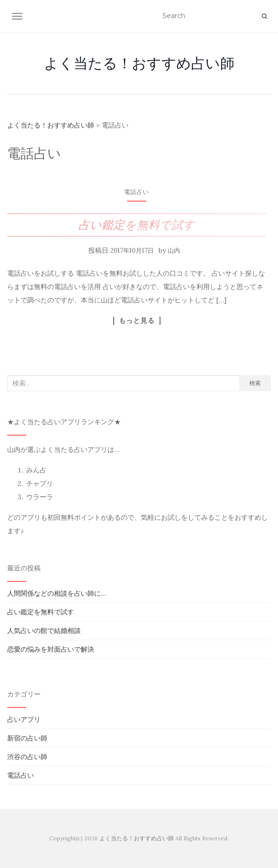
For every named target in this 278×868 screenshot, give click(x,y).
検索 (255, 383)
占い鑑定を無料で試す (137, 225)
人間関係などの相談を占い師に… (57, 593)
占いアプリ (24, 719)
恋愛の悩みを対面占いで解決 (51, 649)
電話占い (137, 192)
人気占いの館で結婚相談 (44, 631)
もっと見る (137, 321)
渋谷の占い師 (27, 757)
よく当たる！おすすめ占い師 (139, 63)
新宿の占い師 (27, 738)
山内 (174, 251)
